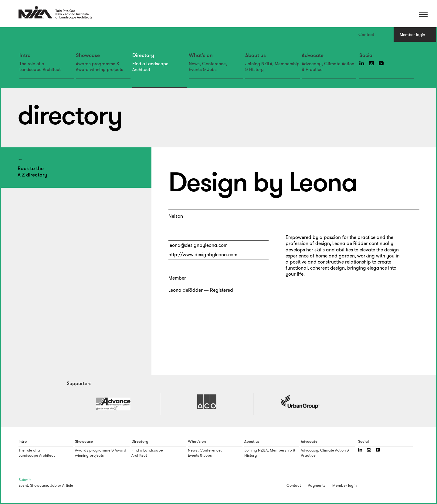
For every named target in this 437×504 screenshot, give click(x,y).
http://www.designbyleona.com (203, 255)
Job (53, 485)
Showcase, (40, 485)
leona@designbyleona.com (198, 245)
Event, (24, 485)
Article (68, 485)
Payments (317, 485)
